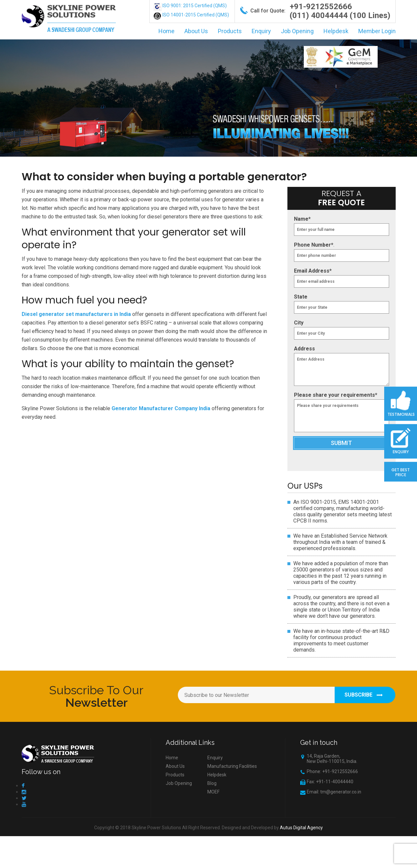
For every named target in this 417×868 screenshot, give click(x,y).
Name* (302, 219)
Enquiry (261, 31)
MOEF (213, 792)
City (299, 323)
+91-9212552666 (321, 7)
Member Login (377, 31)
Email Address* (313, 271)
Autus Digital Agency (301, 828)
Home (167, 31)
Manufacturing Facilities (232, 766)
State (301, 297)
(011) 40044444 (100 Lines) (340, 15)
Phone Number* (314, 245)
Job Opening (297, 31)
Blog (212, 783)
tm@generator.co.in (341, 792)
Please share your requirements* (336, 395)
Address (304, 349)
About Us (196, 31)
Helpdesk (336, 31)
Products (230, 31)
